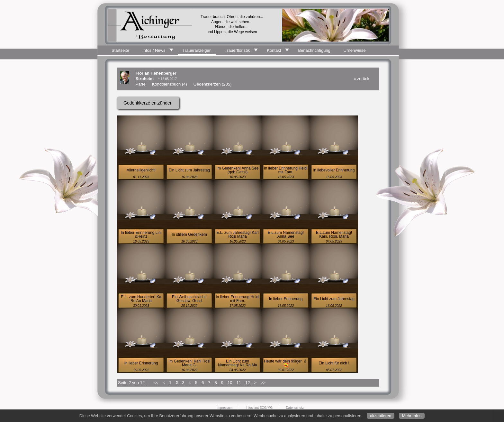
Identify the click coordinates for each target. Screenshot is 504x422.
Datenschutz (295, 408)
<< (156, 383)
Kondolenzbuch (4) (170, 84)
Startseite (120, 50)
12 (248, 383)
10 (230, 383)
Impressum (225, 408)
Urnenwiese (355, 50)
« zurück (361, 79)
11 (239, 383)
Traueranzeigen (197, 50)
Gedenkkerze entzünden (148, 103)
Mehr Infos (412, 416)
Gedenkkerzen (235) (213, 84)
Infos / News (154, 50)
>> (263, 383)
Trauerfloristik (237, 50)
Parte (141, 84)
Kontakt (274, 50)
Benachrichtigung (314, 50)
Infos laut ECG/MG (259, 408)
